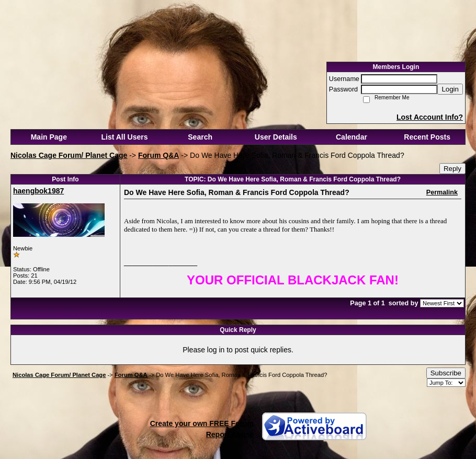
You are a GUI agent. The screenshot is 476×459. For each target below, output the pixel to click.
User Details (276, 137)
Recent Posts (427, 137)
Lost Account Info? (430, 117)
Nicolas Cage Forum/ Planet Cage (69, 155)
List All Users (125, 137)
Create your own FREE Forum (202, 423)
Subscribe (446, 373)
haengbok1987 (38, 191)
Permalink (442, 192)
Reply (452, 169)
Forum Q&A (159, 155)
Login (450, 89)
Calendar (352, 137)
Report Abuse (230, 434)
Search (200, 137)
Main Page (49, 137)
